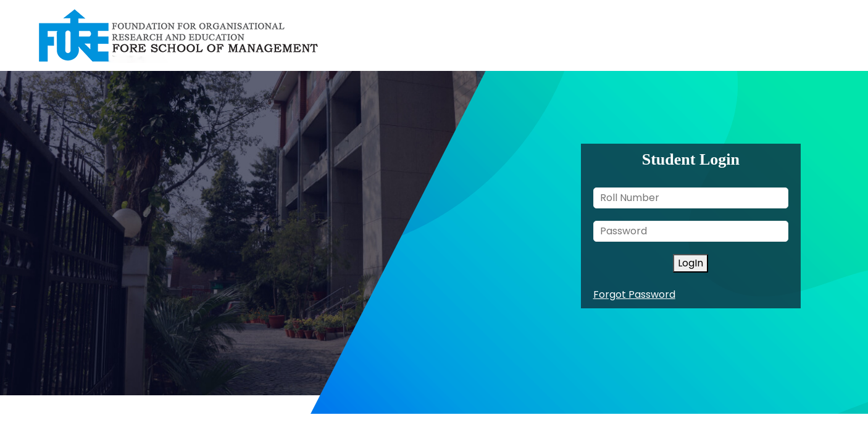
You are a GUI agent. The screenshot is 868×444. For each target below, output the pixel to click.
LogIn (691, 263)
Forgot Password (634, 294)
